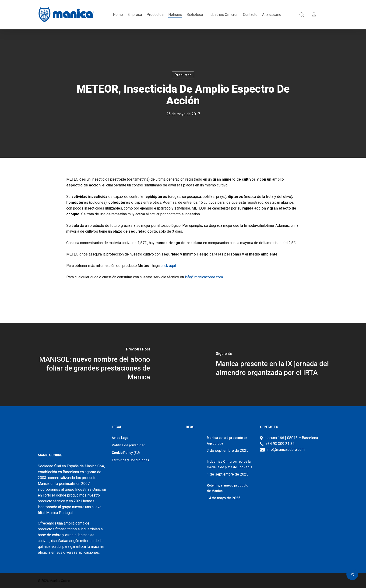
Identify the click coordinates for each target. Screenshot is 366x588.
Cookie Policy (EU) (126, 453)
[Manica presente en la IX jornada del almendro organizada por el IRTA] (274, 365)
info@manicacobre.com (204, 277)
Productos (183, 75)
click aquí (168, 266)
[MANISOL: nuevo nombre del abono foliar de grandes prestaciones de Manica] (91, 365)
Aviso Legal (121, 438)
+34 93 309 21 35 (279, 444)
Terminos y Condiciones (130, 460)
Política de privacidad (129, 445)
